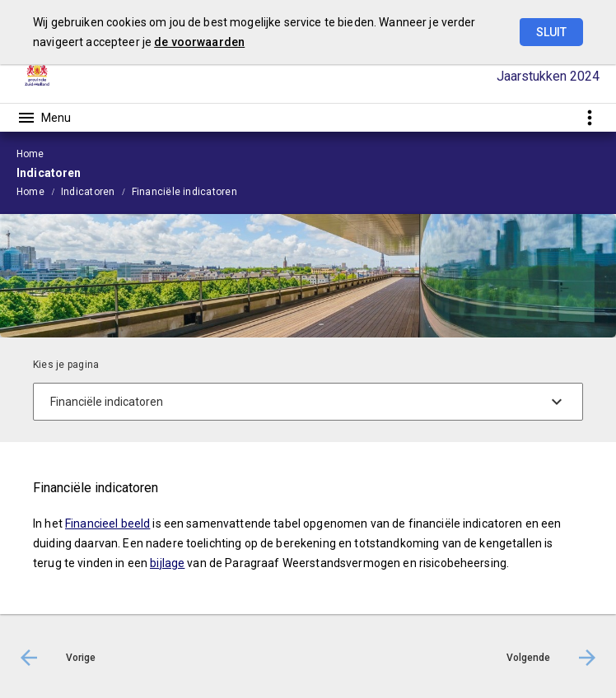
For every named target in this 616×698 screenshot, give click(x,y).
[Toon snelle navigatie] (589, 117)
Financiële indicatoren (184, 192)
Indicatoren (88, 192)
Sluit (551, 32)
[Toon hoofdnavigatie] (44, 118)
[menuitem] (39, 191)
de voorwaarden (199, 42)
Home (30, 192)
